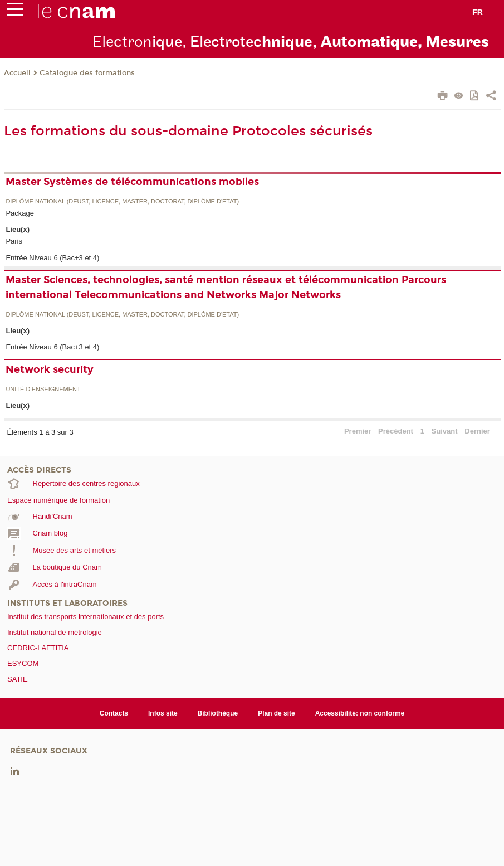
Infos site (163, 713)
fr (478, 12)
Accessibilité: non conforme (360, 713)
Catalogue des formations (87, 73)
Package (20, 213)
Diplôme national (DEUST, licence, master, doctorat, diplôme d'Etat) (122, 201)
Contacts (114, 713)
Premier (358, 431)
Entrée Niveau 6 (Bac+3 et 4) (52, 258)
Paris (14, 241)
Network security (50, 369)
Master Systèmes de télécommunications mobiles (132, 182)
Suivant (445, 431)
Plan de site (277, 713)
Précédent (396, 431)
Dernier (477, 431)
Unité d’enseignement (43, 389)
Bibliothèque (218, 713)
